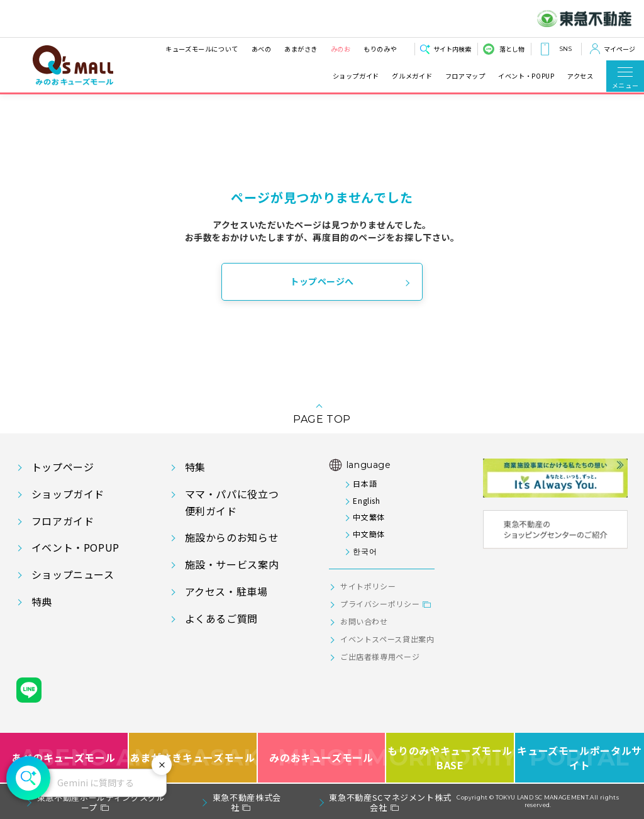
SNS (565, 49)
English (366, 500)
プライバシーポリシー (380, 604)
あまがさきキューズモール (193, 758)
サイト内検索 (452, 49)
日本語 (365, 483)
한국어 (365, 551)
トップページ (63, 467)
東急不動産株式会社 (247, 802)
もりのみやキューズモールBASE (451, 758)
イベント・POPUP (526, 76)
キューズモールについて (202, 49)
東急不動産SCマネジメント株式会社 (390, 802)
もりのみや (380, 49)
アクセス (580, 76)
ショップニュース (73, 574)
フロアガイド (63, 521)
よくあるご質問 (221, 618)
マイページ (619, 49)
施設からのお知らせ (232, 537)
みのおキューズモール (321, 758)
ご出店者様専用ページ (380, 656)
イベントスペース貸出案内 (387, 639)
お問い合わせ (364, 621)
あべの (261, 49)
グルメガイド (412, 76)
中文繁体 (369, 517)
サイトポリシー (368, 586)
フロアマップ (465, 76)
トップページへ (322, 281)
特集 (195, 467)
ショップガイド (356, 76)
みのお (340, 49)
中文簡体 (369, 534)
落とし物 (512, 49)
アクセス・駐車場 (226, 591)
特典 (42, 601)
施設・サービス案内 (232, 564)
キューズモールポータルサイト (580, 758)
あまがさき (301, 49)
